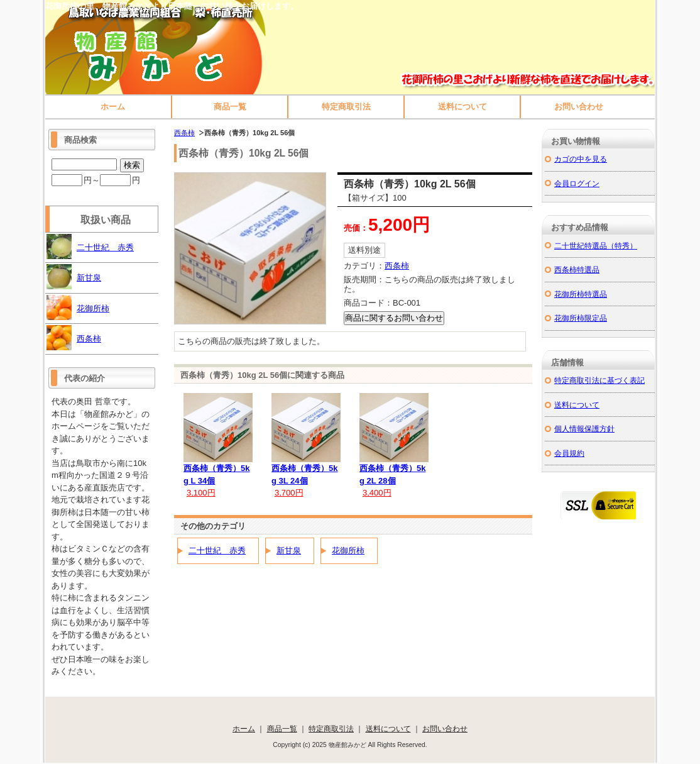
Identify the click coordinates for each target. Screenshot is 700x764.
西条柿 (184, 133)
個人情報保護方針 (584, 429)
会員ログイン (577, 183)
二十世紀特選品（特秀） (596, 246)
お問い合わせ (579, 107)
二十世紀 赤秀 (217, 551)
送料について (462, 107)
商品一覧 (230, 107)
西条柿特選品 (577, 269)
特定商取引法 (346, 107)
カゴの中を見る (581, 159)
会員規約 (569, 453)
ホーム (113, 107)
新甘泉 (289, 551)
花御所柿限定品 (581, 318)
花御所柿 (348, 551)
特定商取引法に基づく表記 (599, 380)
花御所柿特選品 (581, 294)
